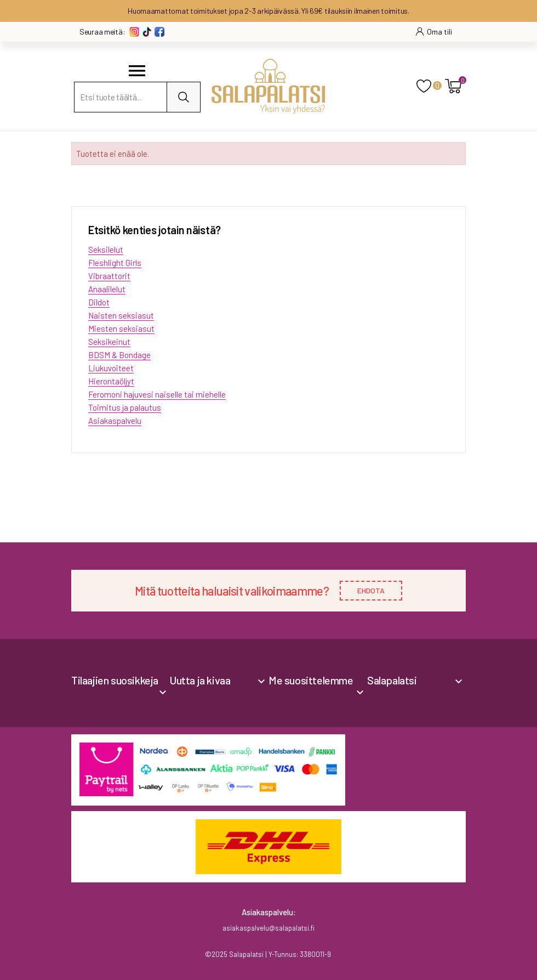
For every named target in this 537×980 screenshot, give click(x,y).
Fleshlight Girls (115, 263)
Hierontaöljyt (111, 381)
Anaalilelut (107, 289)
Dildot (99, 302)
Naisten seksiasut (121, 315)
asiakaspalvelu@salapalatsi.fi (268, 928)
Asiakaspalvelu (115, 421)
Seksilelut (106, 250)
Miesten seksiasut (121, 328)
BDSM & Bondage (119, 355)
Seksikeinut (109, 342)
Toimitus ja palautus (125, 407)
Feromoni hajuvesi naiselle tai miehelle (157, 394)
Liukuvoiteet (111, 368)
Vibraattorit (109, 276)
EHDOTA (371, 590)
